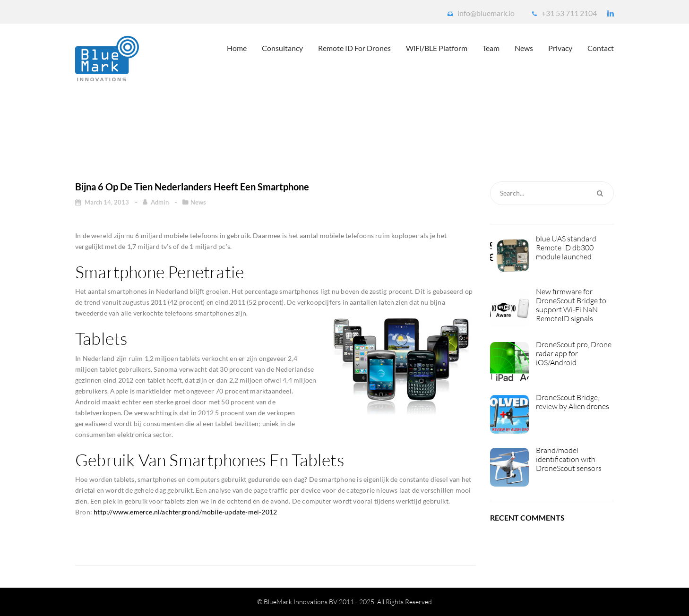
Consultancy (282, 48)
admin (160, 202)
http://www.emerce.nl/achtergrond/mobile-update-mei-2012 (185, 512)
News (524, 48)
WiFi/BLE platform (437, 48)
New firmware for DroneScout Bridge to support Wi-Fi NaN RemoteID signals (571, 305)
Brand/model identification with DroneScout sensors (569, 459)
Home (237, 48)
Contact (601, 48)
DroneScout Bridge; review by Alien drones (573, 402)
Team (491, 48)
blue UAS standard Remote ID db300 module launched (566, 248)
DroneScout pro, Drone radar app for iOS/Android (574, 354)
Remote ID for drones (354, 48)
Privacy (560, 48)
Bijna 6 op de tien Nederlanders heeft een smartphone (320, 128)
